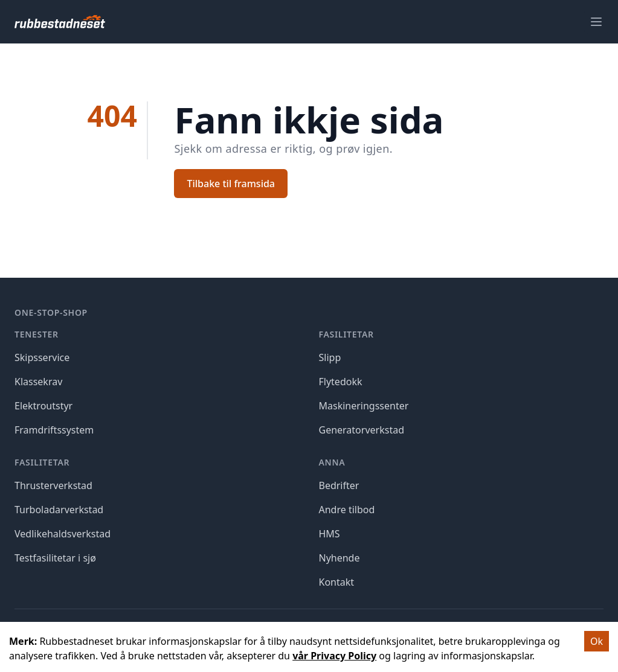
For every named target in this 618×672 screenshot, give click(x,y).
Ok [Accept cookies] (597, 641)
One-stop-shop (51, 312)
